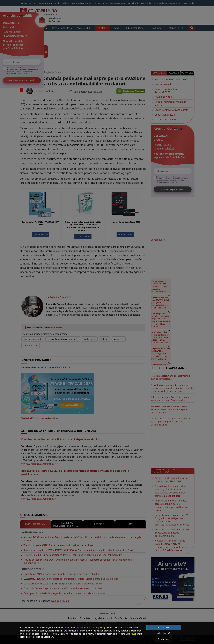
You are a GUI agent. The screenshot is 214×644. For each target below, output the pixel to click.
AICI (133, 634)
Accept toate (164, 627)
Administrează (164, 633)
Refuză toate (164, 639)
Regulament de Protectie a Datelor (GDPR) (85, 628)
